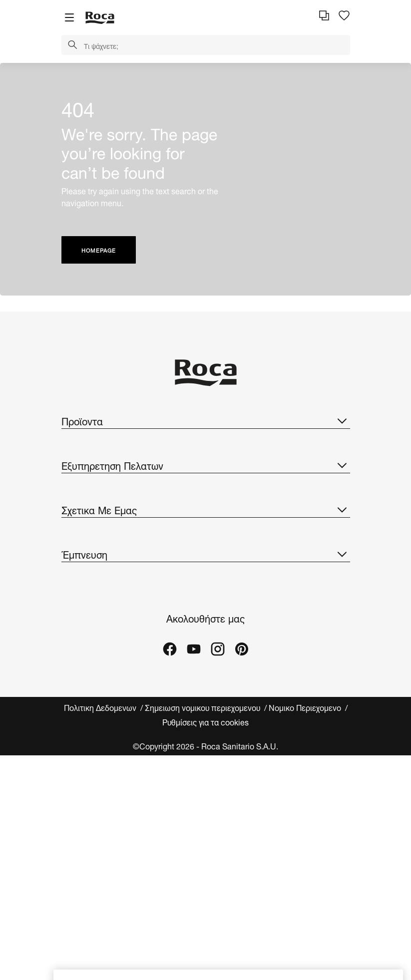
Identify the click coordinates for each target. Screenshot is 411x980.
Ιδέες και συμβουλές (97, 792)
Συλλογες (78, 443)
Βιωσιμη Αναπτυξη (94, 635)
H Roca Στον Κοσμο (97, 615)
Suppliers (78, 695)
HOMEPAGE (99, 250)
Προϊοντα (206, 420)
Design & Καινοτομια (98, 655)
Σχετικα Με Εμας (206, 573)
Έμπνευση (206, 749)
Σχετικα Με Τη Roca (97, 595)
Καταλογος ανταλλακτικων (108, 483)
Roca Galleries (88, 831)
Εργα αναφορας (89, 812)
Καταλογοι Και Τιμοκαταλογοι (113, 463)
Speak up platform (94, 715)
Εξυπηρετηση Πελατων (206, 517)
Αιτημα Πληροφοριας (98, 539)
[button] (72, 45)
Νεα (70, 675)
